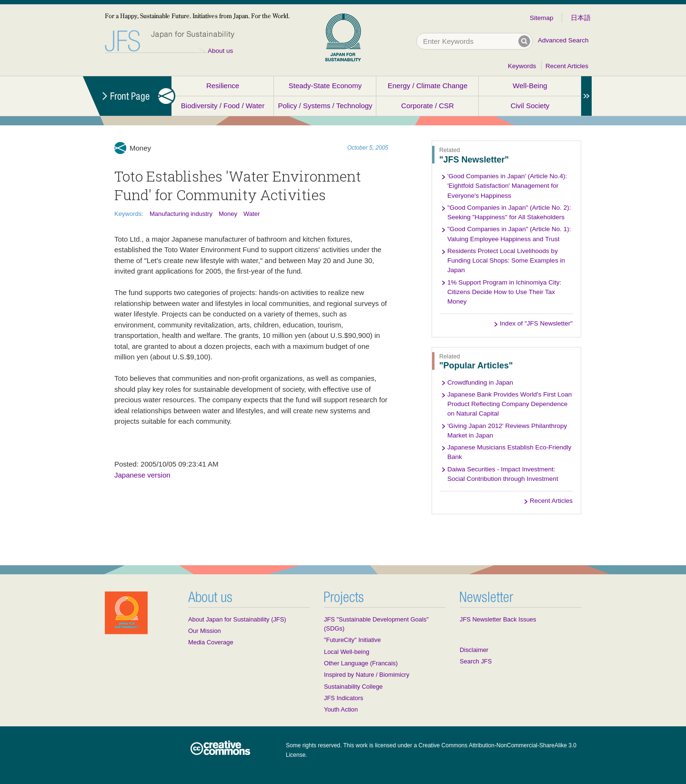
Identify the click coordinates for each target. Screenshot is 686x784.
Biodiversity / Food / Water (223, 106)
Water (252, 214)
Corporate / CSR (428, 106)
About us (220, 51)
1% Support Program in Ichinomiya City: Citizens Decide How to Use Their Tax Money (504, 292)
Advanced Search (563, 40)
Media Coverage (211, 642)
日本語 (581, 18)
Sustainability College (353, 687)
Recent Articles (567, 66)
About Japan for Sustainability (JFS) (237, 619)
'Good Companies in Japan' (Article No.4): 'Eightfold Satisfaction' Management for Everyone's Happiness (507, 186)
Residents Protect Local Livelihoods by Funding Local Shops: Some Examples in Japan (506, 261)
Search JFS (476, 661)
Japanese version (142, 475)
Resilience (223, 86)
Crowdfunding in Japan (480, 382)
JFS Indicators (343, 698)
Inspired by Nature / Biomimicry (367, 675)
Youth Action (341, 709)
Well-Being (530, 86)
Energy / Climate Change (428, 86)
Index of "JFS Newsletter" (536, 323)
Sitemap (542, 18)
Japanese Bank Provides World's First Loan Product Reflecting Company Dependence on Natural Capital (509, 404)
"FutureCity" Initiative (352, 640)
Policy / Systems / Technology (325, 106)
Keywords (522, 66)
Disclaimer (474, 650)
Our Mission (205, 631)
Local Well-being (347, 652)
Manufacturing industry (181, 214)
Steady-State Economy (325, 86)
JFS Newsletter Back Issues (498, 619)
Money (228, 214)
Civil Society (530, 106)
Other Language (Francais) (361, 663)
